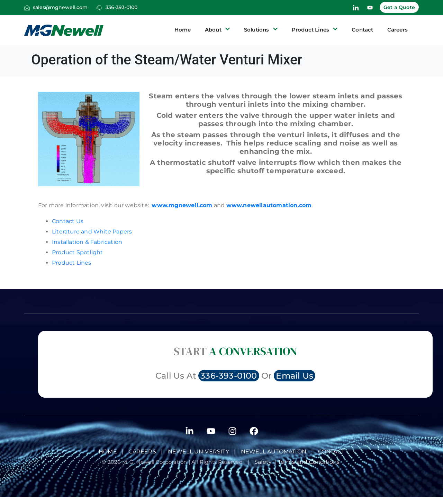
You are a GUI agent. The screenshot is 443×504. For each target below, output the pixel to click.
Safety (265, 462)
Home (183, 30)
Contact (362, 30)
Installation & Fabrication (87, 242)
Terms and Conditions (310, 462)
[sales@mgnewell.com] (27, 8)
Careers (397, 30)
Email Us (295, 376)
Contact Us (68, 221)
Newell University (198, 452)
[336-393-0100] (99, 8)
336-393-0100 (121, 7)
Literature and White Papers (92, 232)
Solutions (261, 30)
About (218, 30)
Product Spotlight (77, 252)
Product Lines (315, 30)
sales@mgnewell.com (60, 7)
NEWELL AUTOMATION (274, 452)
